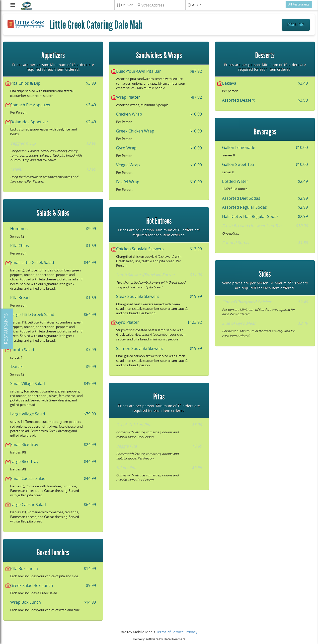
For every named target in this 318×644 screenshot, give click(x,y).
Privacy (192, 632)
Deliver (127, 5)
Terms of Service (170, 632)
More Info (296, 25)
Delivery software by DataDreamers (159, 639)
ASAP (196, 5)
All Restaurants (299, 4)
